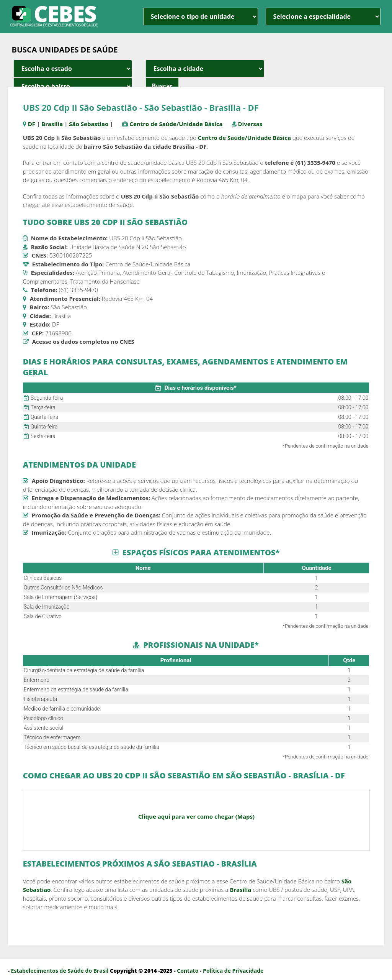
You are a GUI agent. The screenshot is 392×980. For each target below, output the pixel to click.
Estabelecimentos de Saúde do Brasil (60, 971)
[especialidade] (323, 16)
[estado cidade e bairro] (73, 69)
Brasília (52, 124)
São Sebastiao (89, 124)
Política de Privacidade (233, 971)
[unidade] (201, 16)
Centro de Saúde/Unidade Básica (176, 124)
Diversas (250, 124)
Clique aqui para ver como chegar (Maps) (196, 816)
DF (32, 124)
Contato (188, 971)
